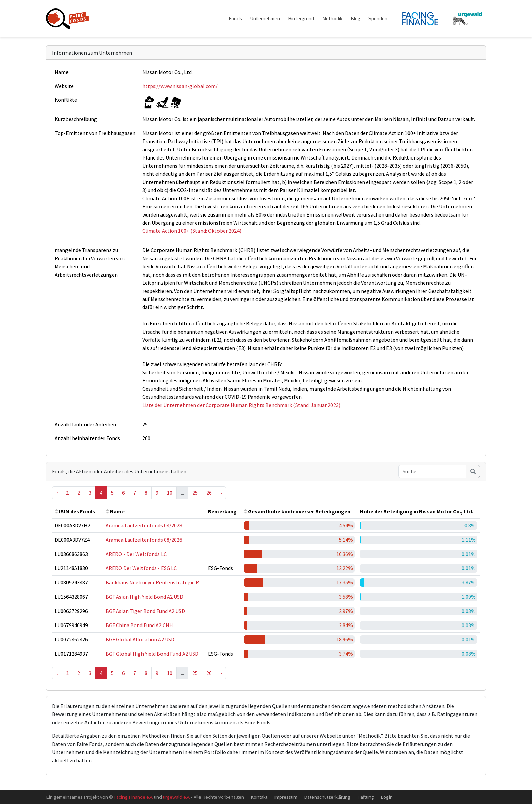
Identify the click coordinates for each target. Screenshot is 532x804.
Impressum (286, 797)
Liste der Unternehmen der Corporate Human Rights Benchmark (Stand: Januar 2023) (241, 405)
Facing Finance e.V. (134, 797)
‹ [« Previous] (57, 493)
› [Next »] (221, 493)
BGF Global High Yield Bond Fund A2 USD (152, 654)
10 (170, 493)
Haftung (366, 797)
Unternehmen (265, 18)
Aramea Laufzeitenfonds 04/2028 (144, 525)
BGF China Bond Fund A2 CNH (139, 625)
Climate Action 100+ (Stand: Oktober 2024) (192, 231)
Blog (355, 18)
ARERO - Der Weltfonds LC (136, 554)
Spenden (378, 18)
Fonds (235, 18)
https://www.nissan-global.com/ (180, 86)
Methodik (332, 18)
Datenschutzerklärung (327, 797)
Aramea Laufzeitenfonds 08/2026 (144, 540)
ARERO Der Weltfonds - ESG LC (141, 568)
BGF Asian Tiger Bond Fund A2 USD (145, 611)
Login (387, 797)
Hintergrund (301, 18)
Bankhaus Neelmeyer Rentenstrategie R (152, 582)
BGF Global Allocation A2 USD (140, 639)
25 (195, 493)
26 (209, 493)
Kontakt (259, 797)
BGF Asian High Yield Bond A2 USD (144, 597)
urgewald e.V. (176, 797)
